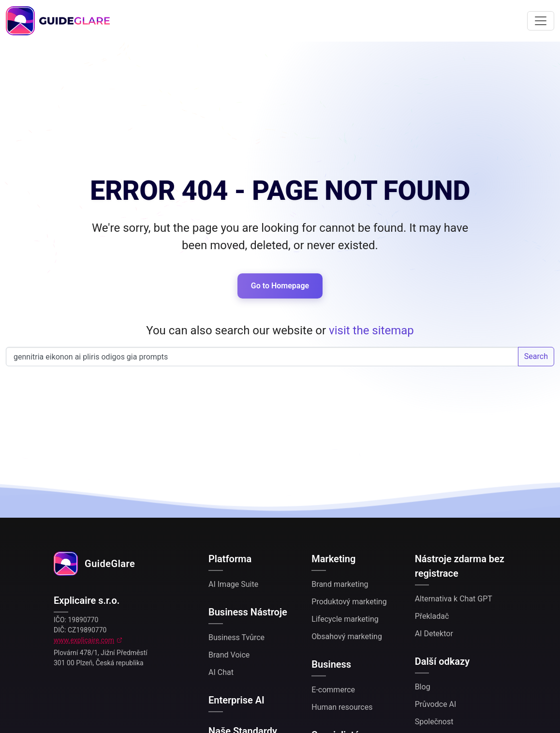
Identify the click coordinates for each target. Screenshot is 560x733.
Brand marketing (340, 584)
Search (536, 356)
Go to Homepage (280, 286)
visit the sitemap (371, 330)
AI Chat (221, 672)
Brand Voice (229, 655)
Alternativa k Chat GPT (454, 599)
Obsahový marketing (347, 636)
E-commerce (333, 690)
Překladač (432, 616)
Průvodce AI (436, 704)
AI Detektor (434, 634)
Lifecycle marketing (345, 619)
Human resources (342, 707)
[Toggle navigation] (541, 21)
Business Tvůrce (236, 637)
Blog (423, 687)
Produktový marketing (349, 602)
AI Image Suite (233, 584)
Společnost (434, 722)
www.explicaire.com (84, 640)
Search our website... (262, 357)
